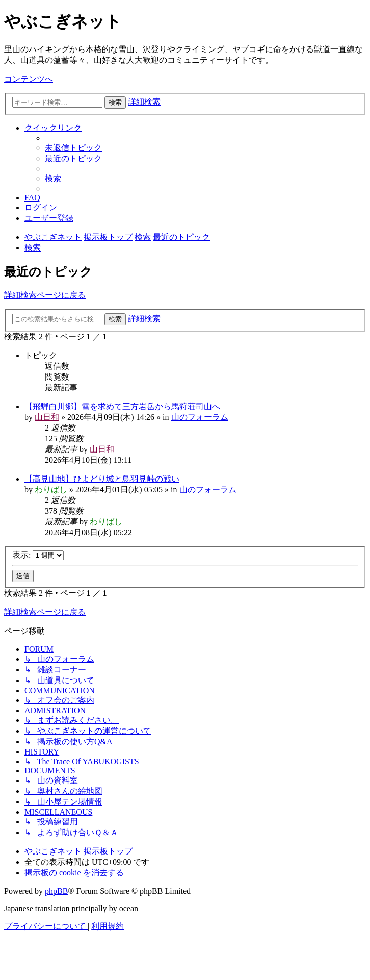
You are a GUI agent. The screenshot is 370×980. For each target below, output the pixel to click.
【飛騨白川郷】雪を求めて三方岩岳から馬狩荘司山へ (122, 406)
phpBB (56, 891)
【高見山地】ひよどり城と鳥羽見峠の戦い (102, 479)
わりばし (51, 489)
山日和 (47, 417)
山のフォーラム (200, 417)
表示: (38, 555)
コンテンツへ (29, 79)
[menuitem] (73, 148)
